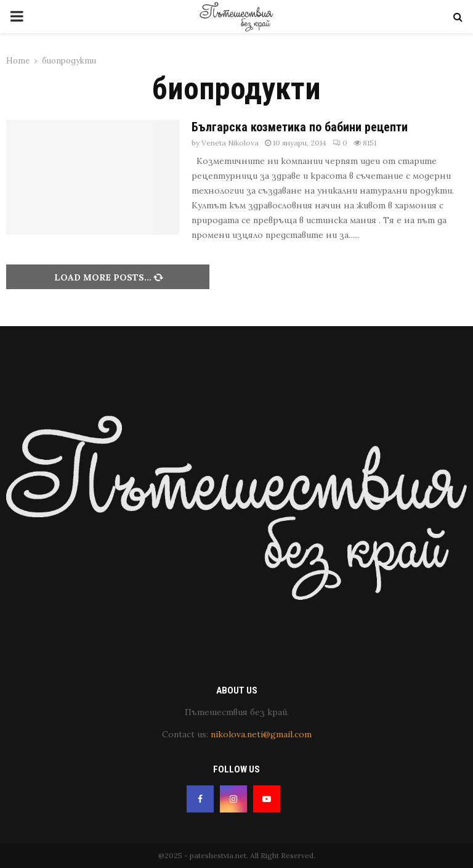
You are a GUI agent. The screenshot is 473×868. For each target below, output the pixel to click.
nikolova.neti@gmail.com (261, 734)
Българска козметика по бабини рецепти (300, 127)
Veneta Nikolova (230, 143)
